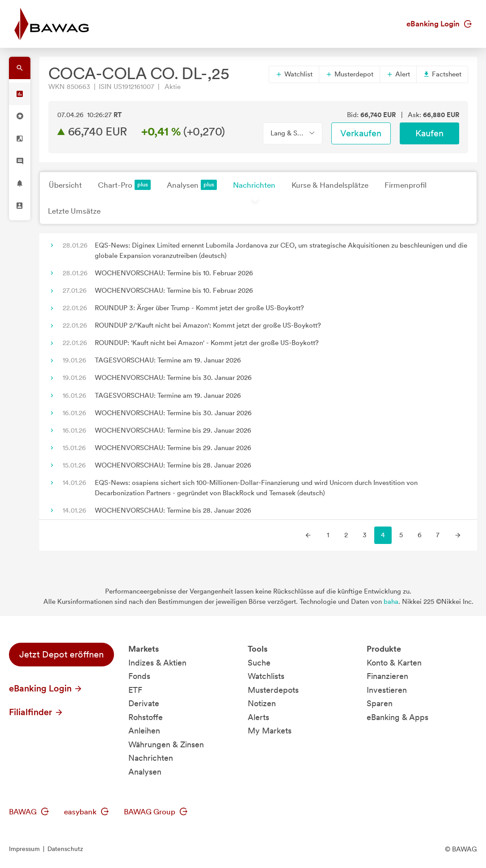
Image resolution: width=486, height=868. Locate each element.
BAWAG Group (156, 812)
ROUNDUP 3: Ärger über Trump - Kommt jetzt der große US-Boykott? (199, 308)
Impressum (24, 849)
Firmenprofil (406, 185)
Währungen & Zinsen (166, 744)
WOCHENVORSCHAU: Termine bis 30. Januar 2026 (173, 378)
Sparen (380, 703)
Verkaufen (361, 133)
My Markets (270, 731)
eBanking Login (439, 24)
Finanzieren (387, 676)
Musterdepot (349, 74)
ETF (135, 690)
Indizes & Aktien (157, 663)
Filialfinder (36, 712)
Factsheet (442, 74)
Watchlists (266, 676)
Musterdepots (273, 690)
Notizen (262, 703)
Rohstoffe (146, 717)
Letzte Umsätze (74, 211)
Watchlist (294, 74)
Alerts (258, 717)
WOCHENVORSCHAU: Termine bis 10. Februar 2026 (174, 273)
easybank (86, 812)
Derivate (144, 703)
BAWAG (29, 812)
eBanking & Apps (397, 717)
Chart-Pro (124, 185)
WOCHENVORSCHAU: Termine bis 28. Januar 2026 (173, 465)
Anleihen (144, 731)
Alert (398, 74)
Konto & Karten (394, 663)
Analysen (192, 185)
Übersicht (65, 185)
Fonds (139, 676)
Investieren (387, 690)
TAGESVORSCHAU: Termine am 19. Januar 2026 (168, 360)
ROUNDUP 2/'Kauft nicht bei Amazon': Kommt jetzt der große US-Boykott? (208, 325)
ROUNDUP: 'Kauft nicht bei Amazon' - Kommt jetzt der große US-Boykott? (207, 343)
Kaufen (429, 133)
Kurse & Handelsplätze (330, 185)
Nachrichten (254, 185)
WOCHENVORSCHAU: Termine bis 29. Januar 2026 (173, 430)
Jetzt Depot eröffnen (61, 654)
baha (391, 602)
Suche (259, 663)
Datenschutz (65, 849)
